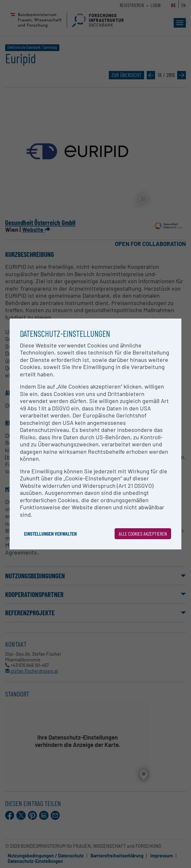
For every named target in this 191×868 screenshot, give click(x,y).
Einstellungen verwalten (50, 534)
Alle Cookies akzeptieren (143, 534)
